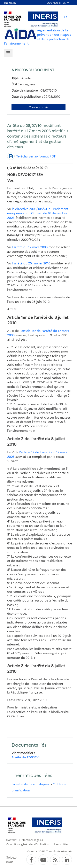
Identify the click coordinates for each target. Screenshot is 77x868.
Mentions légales (32, 840)
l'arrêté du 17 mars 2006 (30, 247)
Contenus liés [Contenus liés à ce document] (39, 107)
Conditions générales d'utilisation (28, 844)
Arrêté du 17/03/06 (25, 757)
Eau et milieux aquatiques (30, 784)
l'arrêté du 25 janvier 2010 (31, 263)
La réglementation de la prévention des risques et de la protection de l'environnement (38, 30)
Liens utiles (61, 844)
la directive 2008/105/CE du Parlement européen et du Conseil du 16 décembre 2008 (38, 213)
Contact (11, 840)
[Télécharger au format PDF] (31, 156)
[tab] (8, 53)
